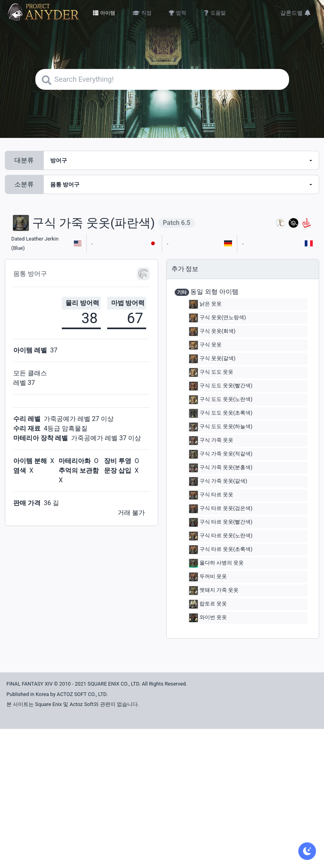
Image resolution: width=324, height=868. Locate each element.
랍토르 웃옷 (208, 604)
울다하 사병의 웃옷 (216, 563)
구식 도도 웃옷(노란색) (221, 400)
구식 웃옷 (205, 345)
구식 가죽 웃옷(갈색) (218, 482)
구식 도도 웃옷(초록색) (221, 413)
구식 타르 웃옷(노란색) (221, 536)
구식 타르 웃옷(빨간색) (221, 522)
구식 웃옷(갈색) (212, 359)
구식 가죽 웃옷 (211, 441)
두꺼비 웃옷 (208, 577)
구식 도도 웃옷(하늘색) (221, 427)
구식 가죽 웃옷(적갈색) (221, 454)
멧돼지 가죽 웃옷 (214, 591)
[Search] (162, 79)
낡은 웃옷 (205, 304)
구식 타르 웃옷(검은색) (221, 509)
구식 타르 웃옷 (211, 495)
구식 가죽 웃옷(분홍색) (221, 468)
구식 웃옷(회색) (212, 332)
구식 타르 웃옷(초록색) (221, 550)
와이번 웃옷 (208, 618)
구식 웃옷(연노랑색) (218, 318)
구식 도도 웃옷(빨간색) (221, 386)
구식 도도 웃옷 (211, 372)
